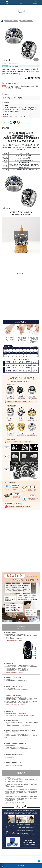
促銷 (4, 86)
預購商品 (5, 66)
